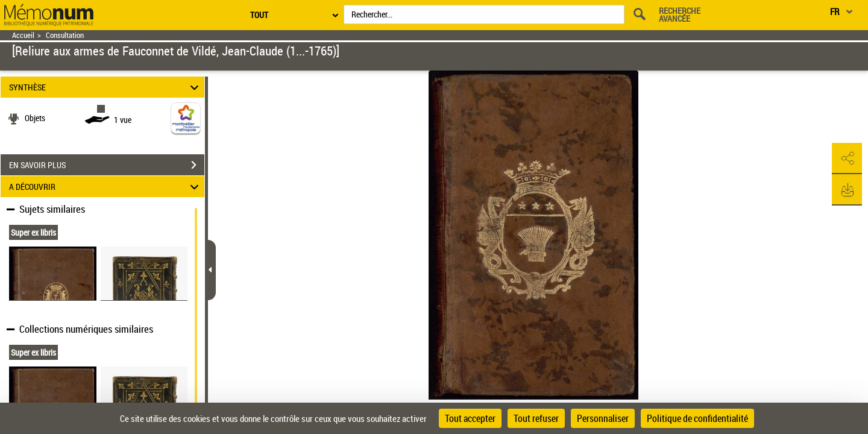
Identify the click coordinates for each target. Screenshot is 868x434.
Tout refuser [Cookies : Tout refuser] (536, 418)
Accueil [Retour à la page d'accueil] (23, 35)
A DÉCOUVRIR (106, 187)
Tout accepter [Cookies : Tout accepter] (470, 418)
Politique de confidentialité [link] (697, 418)
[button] (847, 159)
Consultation (65, 35)
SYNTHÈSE (106, 87)
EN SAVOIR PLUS (107, 165)
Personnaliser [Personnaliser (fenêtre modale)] (603, 418)
